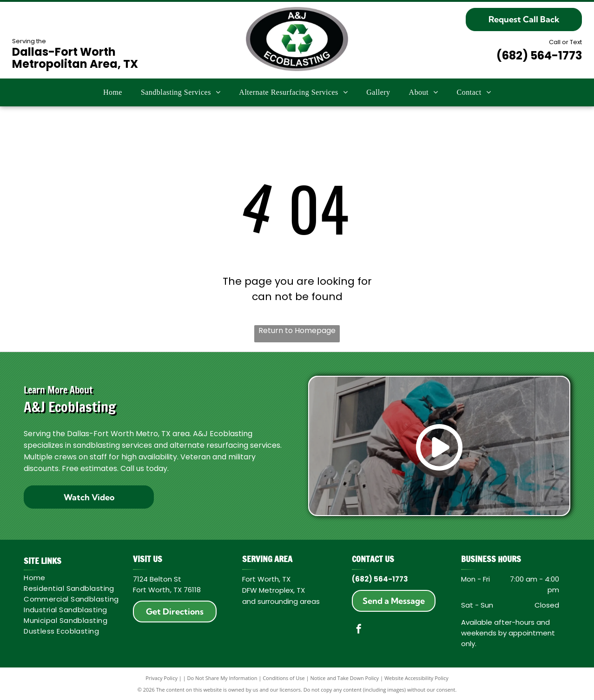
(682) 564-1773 (539, 56)
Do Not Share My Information (222, 678)
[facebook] (359, 630)
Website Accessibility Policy (416, 678)
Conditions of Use (284, 678)
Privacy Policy (162, 678)
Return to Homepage (297, 330)
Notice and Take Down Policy (345, 678)
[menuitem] (113, 92)
